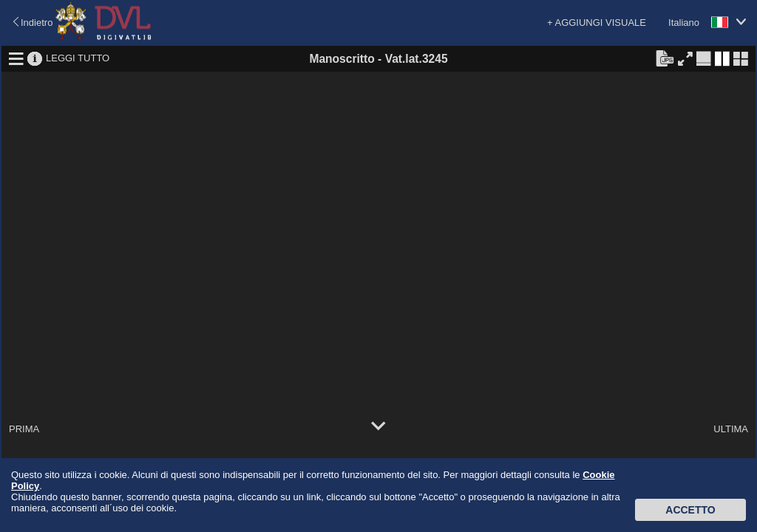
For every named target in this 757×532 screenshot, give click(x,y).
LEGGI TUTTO (78, 58)
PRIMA (24, 429)
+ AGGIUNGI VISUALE (597, 23)
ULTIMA (731, 429)
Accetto (690, 510)
